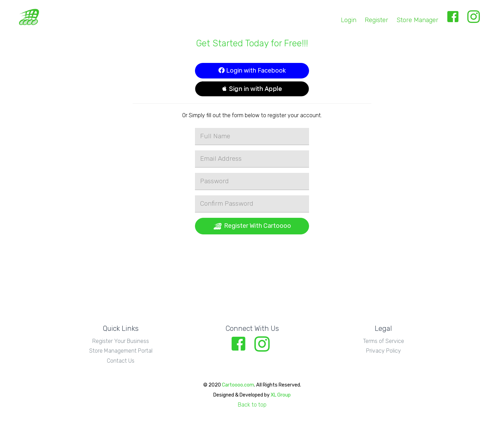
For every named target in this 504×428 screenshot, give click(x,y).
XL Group (281, 395)
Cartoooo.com (238, 385)
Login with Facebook (252, 71)
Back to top (252, 405)
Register (376, 20)
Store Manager (417, 20)
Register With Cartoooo (252, 226)
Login (349, 20)
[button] (252, 89)
